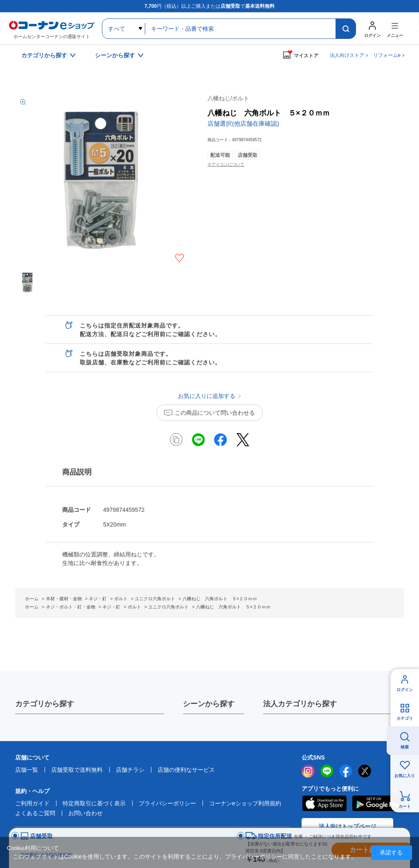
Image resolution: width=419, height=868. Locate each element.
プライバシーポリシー (167, 803)
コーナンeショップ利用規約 (245, 803)
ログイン (405, 690)
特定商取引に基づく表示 (94, 803)
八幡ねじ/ (228, 98)
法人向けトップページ (347, 826)
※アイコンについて (226, 164)
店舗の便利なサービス (186, 770)
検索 (405, 747)
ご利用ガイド (32, 803)
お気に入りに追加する (179, 258)
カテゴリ (405, 718)
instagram (308, 771)
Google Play (379, 803)
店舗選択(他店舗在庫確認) (243, 123)
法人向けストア (347, 55)
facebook (346, 771)
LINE (327, 771)
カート (405, 806)
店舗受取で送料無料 (77, 770)
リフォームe (387, 55)
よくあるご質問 (35, 813)
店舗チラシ (130, 770)
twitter (365, 771)
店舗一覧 (27, 770)
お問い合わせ (86, 813)
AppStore (324, 803)
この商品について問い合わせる (215, 413)
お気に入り (405, 776)
